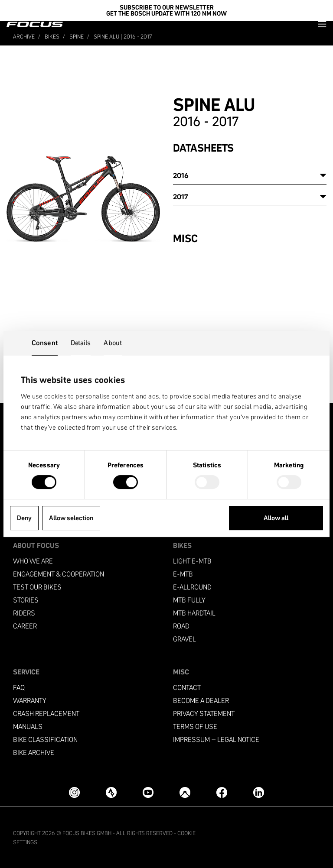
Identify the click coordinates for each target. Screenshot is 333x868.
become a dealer (201, 701)
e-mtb (183, 574)
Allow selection (71, 518)
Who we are (33, 561)
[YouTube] (148, 792)
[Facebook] (222, 792)
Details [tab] (81, 343)
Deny (24, 518)
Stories (26, 600)
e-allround (192, 587)
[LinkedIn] (259, 792)
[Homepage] (35, 24)
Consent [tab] (45, 343)
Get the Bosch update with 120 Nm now (166, 13)
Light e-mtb (192, 561)
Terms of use (195, 727)
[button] (322, 24)
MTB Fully (189, 600)
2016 (181, 175)
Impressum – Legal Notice (216, 740)
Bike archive (34, 753)
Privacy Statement (204, 714)
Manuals (28, 727)
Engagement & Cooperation (59, 574)
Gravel (184, 639)
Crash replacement (46, 714)
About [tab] (113, 343)
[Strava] (111, 792)
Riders (24, 613)
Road (181, 626)
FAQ (19, 688)
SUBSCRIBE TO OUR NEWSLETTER (167, 7)
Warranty (30, 701)
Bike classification (45, 740)
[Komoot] (185, 792)
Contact (187, 688)
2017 (181, 197)
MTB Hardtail (194, 613)
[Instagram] (74, 792)
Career (25, 626)
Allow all (276, 518)
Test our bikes (37, 587)
